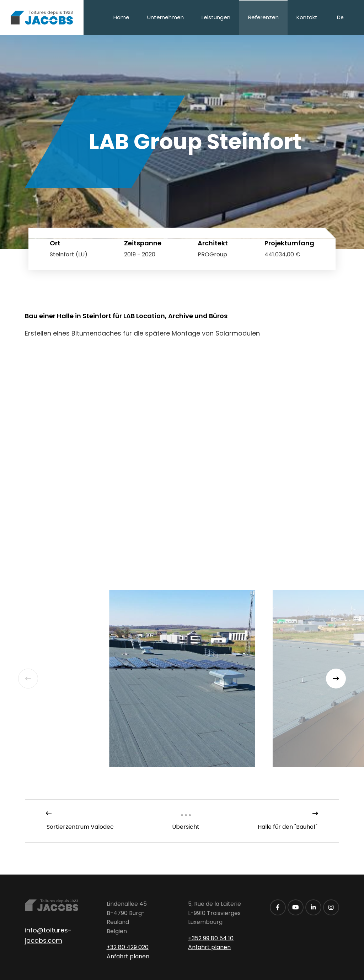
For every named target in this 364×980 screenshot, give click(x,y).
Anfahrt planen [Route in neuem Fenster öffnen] (128, 956)
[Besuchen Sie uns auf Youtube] (296, 907)
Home (121, 17)
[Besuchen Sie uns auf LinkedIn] (313, 907)
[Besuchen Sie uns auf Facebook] (278, 907)
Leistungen (216, 17)
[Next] (336, 679)
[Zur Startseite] (42, 18)
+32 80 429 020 (128, 947)
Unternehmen (165, 17)
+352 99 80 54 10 (211, 938)
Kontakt (307, 17)
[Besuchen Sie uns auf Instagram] (331, 907)
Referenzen (263, 17)
